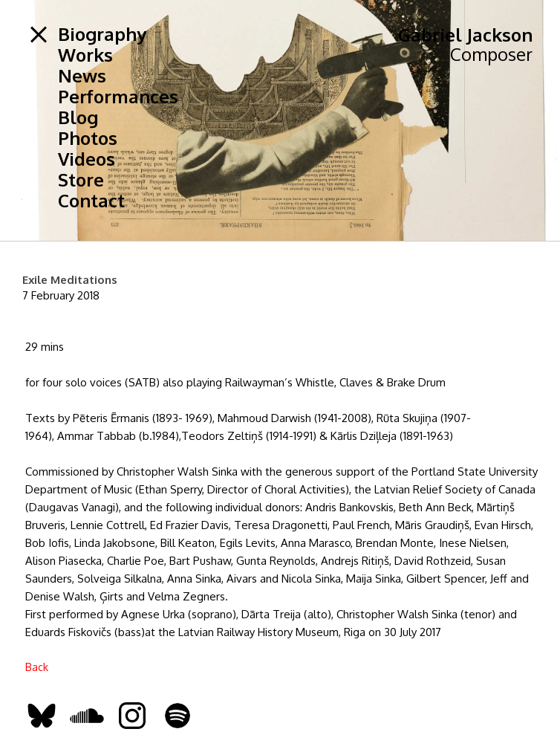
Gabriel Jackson (465, 35)
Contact (91, 201)
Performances (118, 97)
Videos (87, 159)
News (82, 76)
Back (37, 667)
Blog (78, 117)
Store (81, 180)
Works (85, 55)
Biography (102, 34)
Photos (88, 138)
